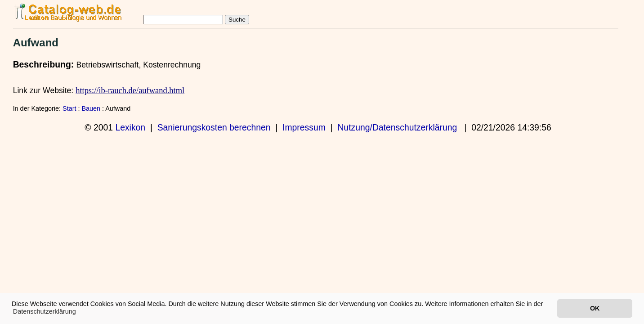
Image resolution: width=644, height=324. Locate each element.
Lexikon (130, 127)
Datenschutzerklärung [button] (45, 311)
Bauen (91, 108)
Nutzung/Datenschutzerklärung (397, 127)
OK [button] (595, 308)
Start (69, 108)
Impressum (304, 127)
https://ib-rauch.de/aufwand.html (130, 90)
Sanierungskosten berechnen (214, 127)
